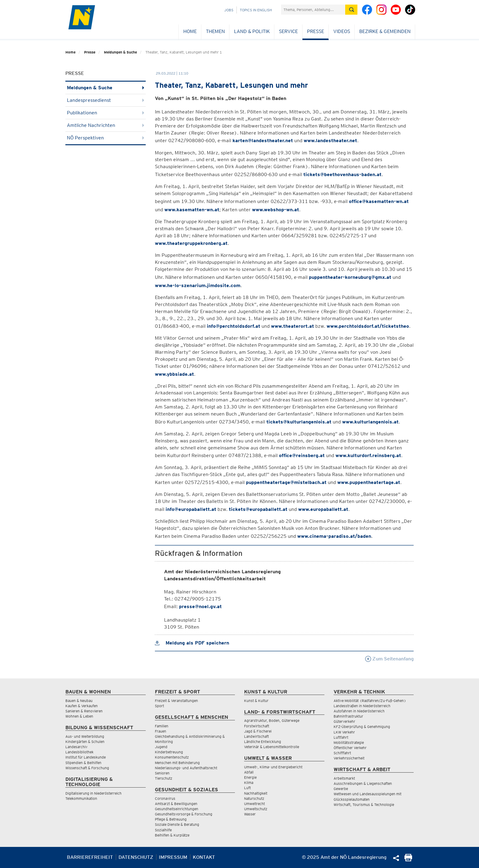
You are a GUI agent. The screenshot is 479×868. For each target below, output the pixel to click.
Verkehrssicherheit (349, 758)
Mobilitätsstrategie (349, 742)
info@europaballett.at (191, 509)
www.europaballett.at (323, 509)
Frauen (161, 731)
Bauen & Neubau (79, 701)
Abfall (249, 772)
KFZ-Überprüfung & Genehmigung (362, 727)
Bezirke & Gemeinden (385, 31)
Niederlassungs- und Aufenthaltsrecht (186, 768)
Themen (215, 31)
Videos (342, 31)
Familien (162, 726)
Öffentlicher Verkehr (350, 748)
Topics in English (256, 10)
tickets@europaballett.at (258, 509)
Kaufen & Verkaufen (82, 706)
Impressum (173, 857)
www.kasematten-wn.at (192, 210)
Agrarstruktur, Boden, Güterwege (272, 720)
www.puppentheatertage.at (369, 482)
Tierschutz (164, 778)
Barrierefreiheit (90, 857)
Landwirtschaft (256, 736)
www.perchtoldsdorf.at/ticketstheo (368, 326)
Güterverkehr (344, 721)
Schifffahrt (342, 753)
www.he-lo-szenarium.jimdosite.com (198, 285)
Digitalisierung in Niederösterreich (93, 793)
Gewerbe (341, 789)
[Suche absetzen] (351, 10)
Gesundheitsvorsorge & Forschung (184, 814)
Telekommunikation (81, 798)
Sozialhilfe (163, 830)
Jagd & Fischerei (258, 731)
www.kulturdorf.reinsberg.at (368, 455)
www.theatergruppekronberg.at (191, 243)
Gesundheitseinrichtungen (177, 809)
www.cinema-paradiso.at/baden (334, 536)
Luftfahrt (341, 737)
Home (190, 31)
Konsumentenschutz (172, 757)
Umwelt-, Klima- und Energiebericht (273, 767)
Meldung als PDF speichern (192, 643)
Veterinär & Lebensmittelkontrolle (272, 747)
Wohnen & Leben (79, 716)
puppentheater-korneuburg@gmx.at (350, 277)
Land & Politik (252, 31)
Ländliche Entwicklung (263, 742)
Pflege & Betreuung (171, 819)
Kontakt (204, 857)
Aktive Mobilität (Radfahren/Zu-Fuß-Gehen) (370, 701)
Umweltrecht (254, 804)
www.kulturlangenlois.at (370, 422)
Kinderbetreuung (169, 752)
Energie (250, 777)
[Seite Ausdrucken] (408, 860)
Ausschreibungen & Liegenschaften (363, 783)
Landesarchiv (76, 747)
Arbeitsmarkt (344, 778)
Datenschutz (136, 857)
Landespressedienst (106, 100)
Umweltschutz (256, 809)
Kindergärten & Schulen (85, 742)
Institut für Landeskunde (86, 757)
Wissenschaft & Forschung (87, 768)
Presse (316, 31)
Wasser (250, 814)
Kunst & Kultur (256, 701)
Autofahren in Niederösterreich (359, 711)
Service (288, 31)
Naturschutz (254, 798)
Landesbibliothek (79, 752)
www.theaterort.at (293, 326)
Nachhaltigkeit (256, 793)
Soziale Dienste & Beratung (177, 824)
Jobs (229, 10)
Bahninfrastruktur (348, 716)
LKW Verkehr (344, 732)
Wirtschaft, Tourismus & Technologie (364, 805)
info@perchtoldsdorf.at (234, 326)
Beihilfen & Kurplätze (172, 835)
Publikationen (106, 113)
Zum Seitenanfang (389, 659)
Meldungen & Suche (120, 52)
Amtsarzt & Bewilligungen (176, 804)
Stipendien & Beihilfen (83, 763)
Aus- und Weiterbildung (85, 736)
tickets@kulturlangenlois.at (299, 422)
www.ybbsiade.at (174, 374)
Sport (159, 706)
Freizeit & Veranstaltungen (176, 701)
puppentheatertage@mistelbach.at (286, 482)
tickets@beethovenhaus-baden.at (342, 174)
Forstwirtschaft (257, 726)
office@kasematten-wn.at (379, 201)
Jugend (161, 747)
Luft (247, 788)
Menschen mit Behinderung (177, 763)
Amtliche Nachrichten (106, 125)
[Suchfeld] (313, 10)
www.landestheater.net (330, 140)
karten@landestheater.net (263, 140)
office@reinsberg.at (302, 455)
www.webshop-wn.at (276, 210)
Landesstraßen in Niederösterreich (362, 706)
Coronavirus (165, 798)
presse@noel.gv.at (200, 606)
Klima (249, 783)
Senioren (162, 773)
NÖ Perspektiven (106, 138)
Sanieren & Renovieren (84, 711)
